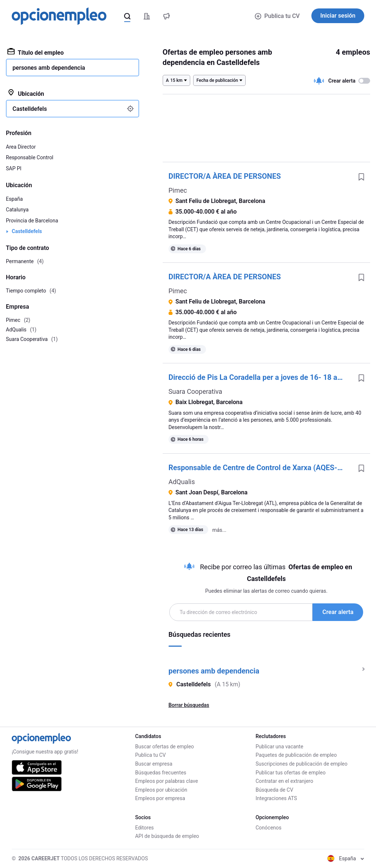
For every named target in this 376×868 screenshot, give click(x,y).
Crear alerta (338, 612)
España (14, 199)
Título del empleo (36, 52)
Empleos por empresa (160, 798)
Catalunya (17, 210)
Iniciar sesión (338, 16)
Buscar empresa (154, 764)
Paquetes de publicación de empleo (296, 755)
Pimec (178, 190)
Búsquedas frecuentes (161, 773)
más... (219, 530)
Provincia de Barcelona (32, 221)
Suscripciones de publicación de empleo (301, 764)
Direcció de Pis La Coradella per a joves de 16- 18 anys (259, 377)
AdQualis (182, 482)
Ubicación (26, 93)
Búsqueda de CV (274, 790)
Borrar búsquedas (189, 705)
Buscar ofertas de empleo (164, 747)
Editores (144, 828)
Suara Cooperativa (196, 391)
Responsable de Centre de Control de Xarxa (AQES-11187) (261, 468)
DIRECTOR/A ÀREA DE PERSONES (225, 176)
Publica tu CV (277, 16)
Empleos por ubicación (161, 790)
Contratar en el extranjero (284, 781)
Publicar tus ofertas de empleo (291, 773)
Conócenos (269, 828)
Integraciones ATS (276, 798)
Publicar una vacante (279, 747)
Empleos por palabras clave (167, 781)
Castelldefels (27, 231)
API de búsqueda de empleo (167, 836)
